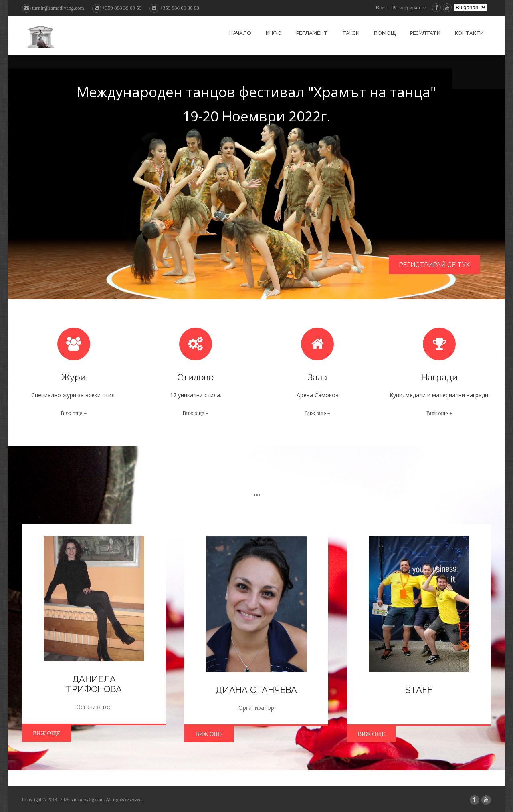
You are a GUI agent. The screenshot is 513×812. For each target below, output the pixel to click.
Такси (351, 33)
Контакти (469, 33)
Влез (381, 7)
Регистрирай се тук (434, 265)
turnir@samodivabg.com (53, 8)
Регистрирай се (409, 7)
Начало (240, 33)
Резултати (425, 33)
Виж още (46, 733)
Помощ (385, 33)
